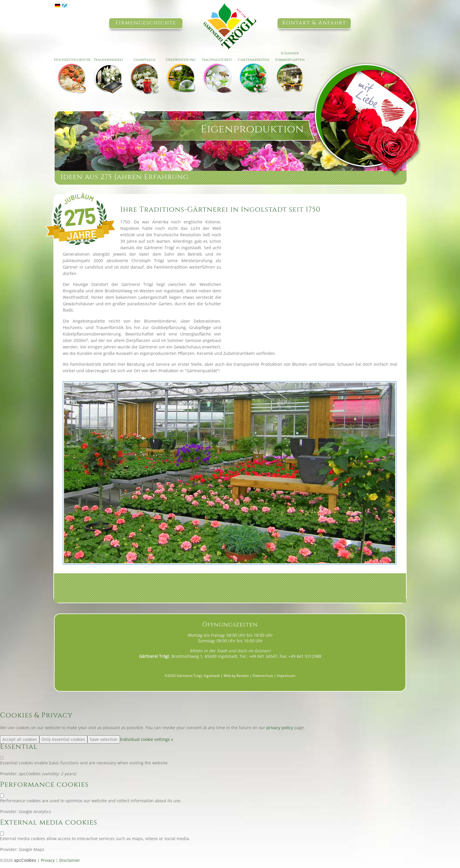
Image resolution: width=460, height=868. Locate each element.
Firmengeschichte (146, 23)
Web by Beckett (236, 676)
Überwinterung (181, 60)
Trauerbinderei (108, 60)
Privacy (48, 860)
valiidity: (52, 774)
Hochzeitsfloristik (72, 60)
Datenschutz (263, 676)
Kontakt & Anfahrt (314, 23)
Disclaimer (70, 860)
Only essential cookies (63, 739)
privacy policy (280, 728)
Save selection (104, 739)
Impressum (286, 676)
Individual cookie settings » (147, 739)
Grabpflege (144, 60)
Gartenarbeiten (253, 60)
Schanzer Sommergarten (290, 56)
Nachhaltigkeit (217, 60)
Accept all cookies (20, 739)
